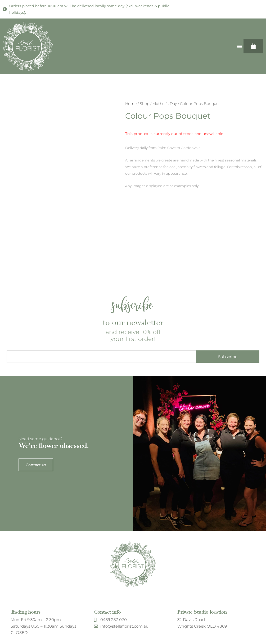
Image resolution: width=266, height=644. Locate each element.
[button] (240, 46)
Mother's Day (165, 104)
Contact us (36, 566)
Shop (145, 104)
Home (131, 104)
